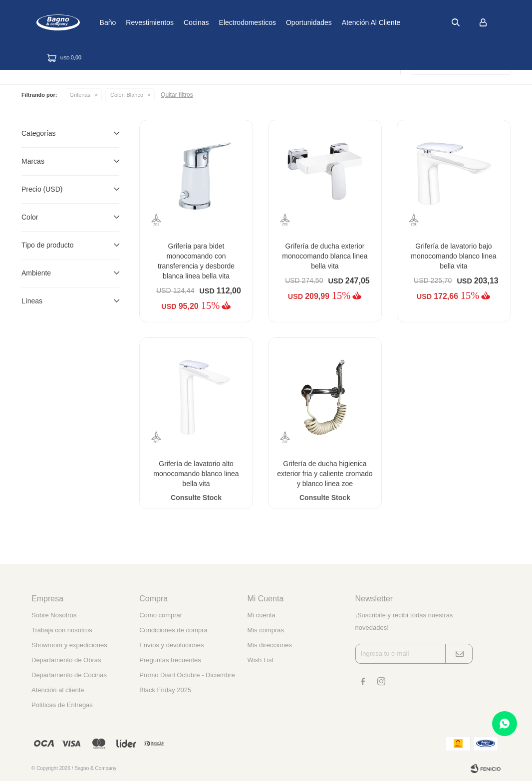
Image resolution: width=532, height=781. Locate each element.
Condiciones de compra (173, 630)
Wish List (260, 660)
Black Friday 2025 (165, 690)
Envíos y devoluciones (171, 645)
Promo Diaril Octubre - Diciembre (187, 675)
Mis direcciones (269, 645)
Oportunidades (342, 22)
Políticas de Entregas (62, 705)
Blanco (127, 95)
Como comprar (161, 615)
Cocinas (229, 22)
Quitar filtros (177, 95)
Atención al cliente (404, 22)
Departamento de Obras (66, 660)
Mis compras (266, 630)
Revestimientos (183, 22)
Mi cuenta (261, 615)
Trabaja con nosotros (62, 630)
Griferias (80, 95)
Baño (140, 22)
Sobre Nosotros (54, 615)
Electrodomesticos (280, 22)
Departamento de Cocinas (69, 675)
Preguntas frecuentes (170, 660)
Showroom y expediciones (69, 645)
